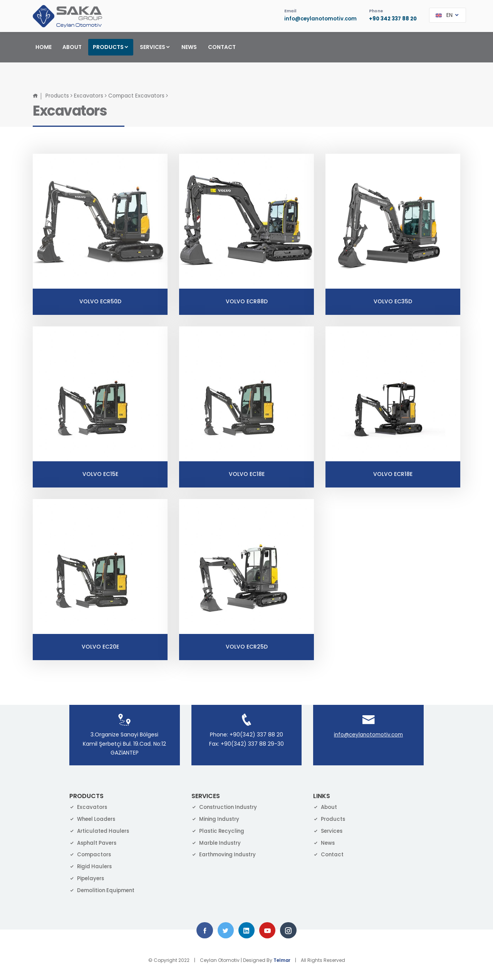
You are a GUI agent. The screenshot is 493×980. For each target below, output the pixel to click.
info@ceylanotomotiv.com (315, 19)
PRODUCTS (111, 47)
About (326, 806)
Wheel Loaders (94, 818)
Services (329, 829)
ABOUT (72, 47)
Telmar (282, 960)
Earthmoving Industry (226, 853)
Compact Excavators (138, 94)
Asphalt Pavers (95, 841)
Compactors (91, 853)
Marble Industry (218, 841)
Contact (329, 853)
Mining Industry (217, 818)
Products (57, 94)
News (325, 841)
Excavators (90, 94)
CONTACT (222, 47)
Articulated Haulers (101, 829)
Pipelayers (88, 877)
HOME (44, 47)
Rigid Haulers (92, 865)
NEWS (189, 47)
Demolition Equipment (104, 889)
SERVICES (155, 47)
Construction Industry (226, 806)
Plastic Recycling (219, 829)
